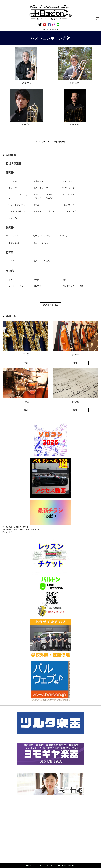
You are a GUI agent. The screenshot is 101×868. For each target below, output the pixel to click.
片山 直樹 (75, 83)
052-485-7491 (53, 29)
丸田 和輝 (75, 124)
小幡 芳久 (26, 83)
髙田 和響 (26, 124)
